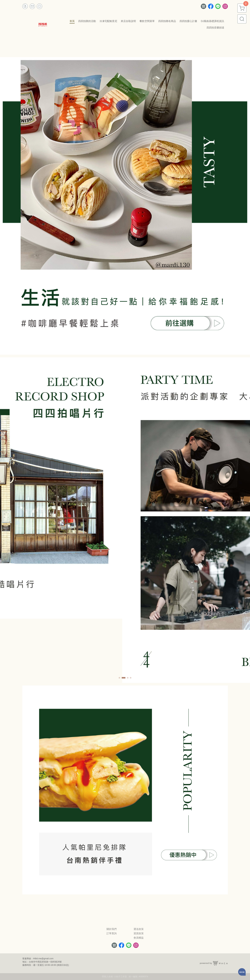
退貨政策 (139, 933)
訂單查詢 (112, 933)
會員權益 (139, 938)
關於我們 (112, 929)
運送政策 (139, 929)
